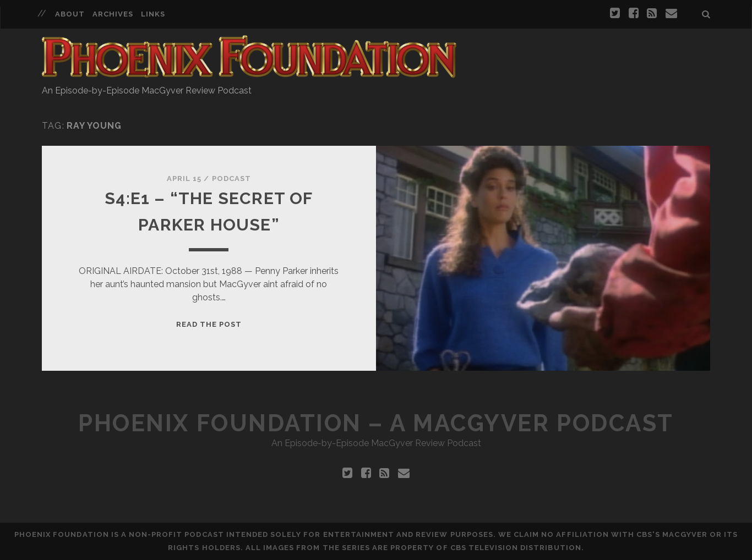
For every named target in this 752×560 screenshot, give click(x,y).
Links (153, 14)
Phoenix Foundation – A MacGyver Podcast (376, 423)
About (70, 14)
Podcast (231, 179)
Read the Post (209, 324)
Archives (113, 14)
